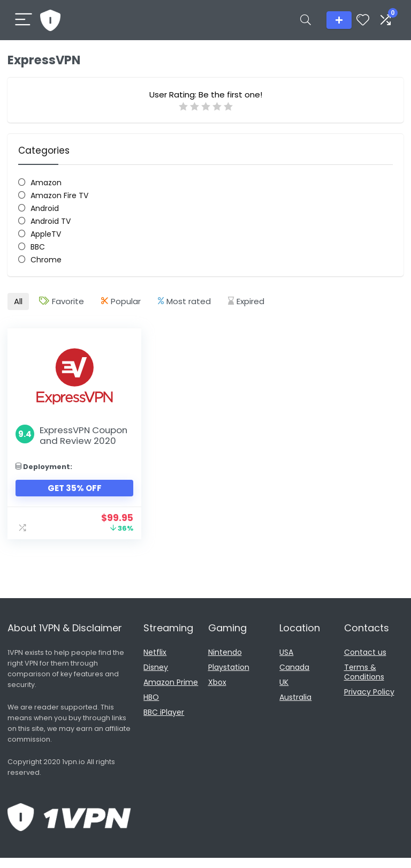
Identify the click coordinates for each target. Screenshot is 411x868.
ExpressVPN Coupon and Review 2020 (68, 440)
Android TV (51, 221)
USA (286, 662)
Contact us (365, 662)
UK (284, 692)
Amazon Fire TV (59, 195)
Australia (295, 707)
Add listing (339, 20)
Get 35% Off (69, 498)
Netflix (155, 662)
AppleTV (46, 234)
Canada (294, 677)
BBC (38, 247)
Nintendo (225, 662)
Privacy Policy (369, 702)
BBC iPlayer (164, 722)
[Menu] (24, 20)
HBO (151, 707)
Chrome (46, 260)
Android (45, 208)
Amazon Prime (171, 692)
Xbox (217, 692)
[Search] (306, 20)
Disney (156, 677)
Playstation (229, 677)
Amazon (46, 183)
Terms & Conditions (364, 682)
